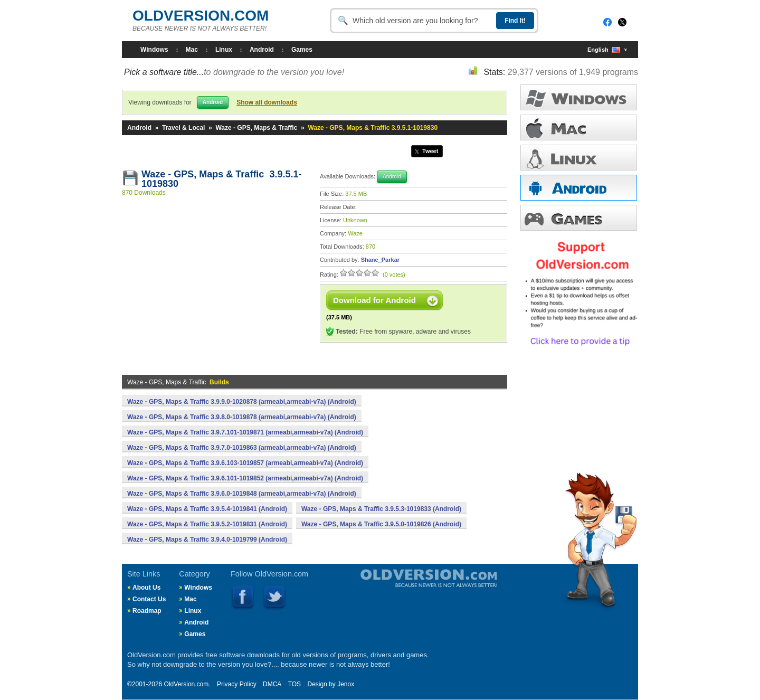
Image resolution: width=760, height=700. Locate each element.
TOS (294, 684)
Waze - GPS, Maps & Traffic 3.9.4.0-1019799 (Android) (207, 540)
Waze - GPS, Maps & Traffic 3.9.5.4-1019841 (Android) (207, 509)
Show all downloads (267, 102)
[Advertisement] (216, 279)
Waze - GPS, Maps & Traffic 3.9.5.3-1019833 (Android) (381, 509)
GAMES (579, 218)
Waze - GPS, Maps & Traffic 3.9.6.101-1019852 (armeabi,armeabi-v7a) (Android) (245, 478)
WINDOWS (579, 97)
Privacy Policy (237, 684)
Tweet (430, 151)
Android (262, 50)
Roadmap (147, 611)
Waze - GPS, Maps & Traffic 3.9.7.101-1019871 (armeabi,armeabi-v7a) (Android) (245, 432)
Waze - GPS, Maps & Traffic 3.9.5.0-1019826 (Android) (381, 524)
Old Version (401, 587)
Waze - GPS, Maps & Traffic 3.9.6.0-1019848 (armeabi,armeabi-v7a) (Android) (242, 494)
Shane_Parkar (380, 260)
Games (302, 50)
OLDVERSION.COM (201, 16)
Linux (224, 50)
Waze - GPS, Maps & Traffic (256, 128)
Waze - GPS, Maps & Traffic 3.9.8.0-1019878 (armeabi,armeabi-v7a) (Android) (242, 417)
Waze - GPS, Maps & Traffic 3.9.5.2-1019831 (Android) (207, 524)
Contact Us (149, 599)
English (604, 50)
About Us (146, 588)
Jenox (346, 684)
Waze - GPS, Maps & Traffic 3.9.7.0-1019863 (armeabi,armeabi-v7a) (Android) (242, 448)
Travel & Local (183, 128)
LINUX (579, 158)
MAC (579, 127)
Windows (154, 50)
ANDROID (579, 188)
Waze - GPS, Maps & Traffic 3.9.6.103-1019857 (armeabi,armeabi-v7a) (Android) (245, 463)
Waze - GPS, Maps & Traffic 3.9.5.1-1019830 (221, 179)
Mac (192, 50)
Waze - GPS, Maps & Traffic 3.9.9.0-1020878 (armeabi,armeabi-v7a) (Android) (242, 402)
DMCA (272, 684)
